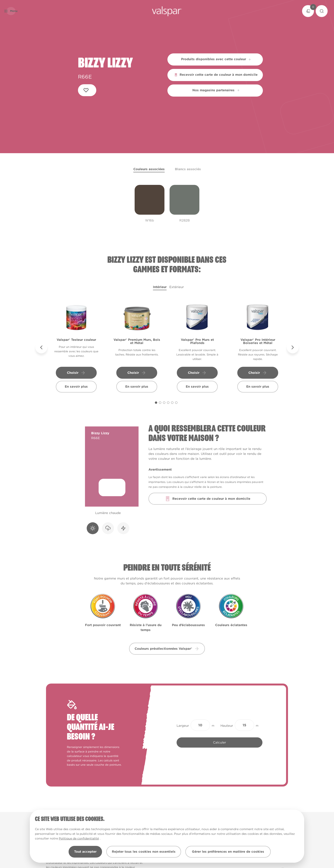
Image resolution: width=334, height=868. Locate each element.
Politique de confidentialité (79, 838)
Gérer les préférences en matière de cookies (228, 852)
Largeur (183, 726)
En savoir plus (76, 387)
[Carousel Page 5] (172, 403)
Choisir (76, 373)
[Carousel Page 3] (164, 403)
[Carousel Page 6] (176, 403)
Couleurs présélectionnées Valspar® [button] (167, 649)
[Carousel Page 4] (168, 403)
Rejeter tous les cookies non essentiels (144, 852)
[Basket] (308, 11)
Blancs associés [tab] (188, 169)
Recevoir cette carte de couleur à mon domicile (216, 75)
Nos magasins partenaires (216, 90)
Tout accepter (85, 852)
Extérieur (177, 287)
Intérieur (160, 287)
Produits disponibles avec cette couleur (216, 59)
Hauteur (227, 726)
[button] (18, 11)
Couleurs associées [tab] (149, 169)
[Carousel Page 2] (160, 403)
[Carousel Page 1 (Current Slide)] (156, 403)
